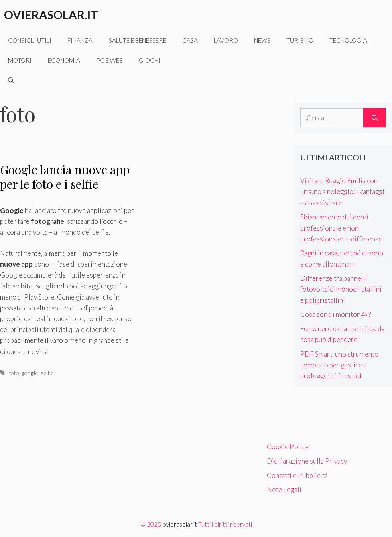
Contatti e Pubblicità (297, 475)
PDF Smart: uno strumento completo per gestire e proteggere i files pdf (339, 365)
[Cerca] (375, 118)
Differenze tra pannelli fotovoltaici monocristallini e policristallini (341, 289)
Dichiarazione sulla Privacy (307, 461)
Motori (20, 60)
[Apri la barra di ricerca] (11, 80)
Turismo (300, 40)
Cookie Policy (288, 447)
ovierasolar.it (180, 524)
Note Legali (284, 489)
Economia (64, 60)
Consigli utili (30, 40)
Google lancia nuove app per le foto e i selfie (65, 177)
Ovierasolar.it (51, 15)
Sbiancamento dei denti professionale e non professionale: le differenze (341, 228)
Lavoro (226, 40)
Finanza (80, 40)
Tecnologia (348, 40)
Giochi (150, 60)
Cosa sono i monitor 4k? (335, 314)
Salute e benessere (137, 40)
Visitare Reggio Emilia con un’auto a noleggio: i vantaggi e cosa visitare (342, 191)
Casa (190, 40)
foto (14, 373)
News (262, 40)
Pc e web (110, 60)
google (30, 373)
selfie (47, 373)
